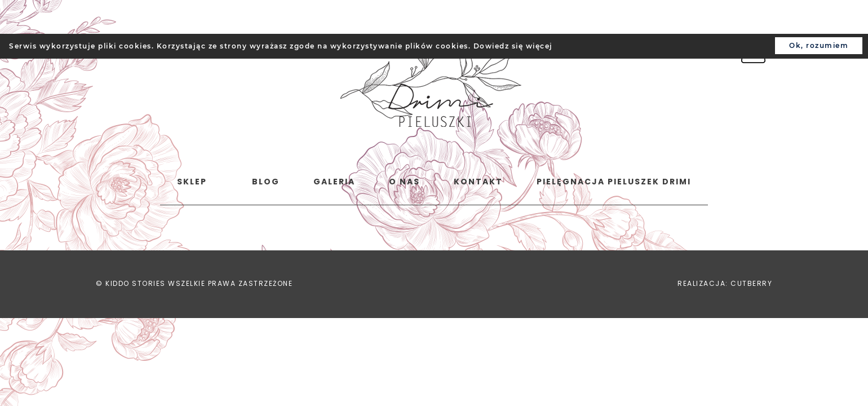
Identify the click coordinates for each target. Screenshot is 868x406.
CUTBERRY (751, 283)
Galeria (334, 182)
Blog (266, 182)
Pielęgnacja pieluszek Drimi (614, 182)
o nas (404, 182)
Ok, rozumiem (819, 45)
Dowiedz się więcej (513, 46)
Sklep (192, 182)
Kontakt (478, 182)
